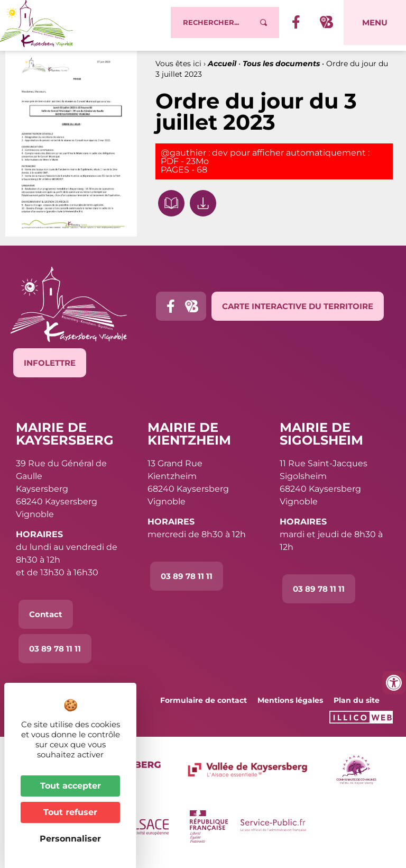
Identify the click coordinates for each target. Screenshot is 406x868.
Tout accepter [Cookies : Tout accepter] (71, 786)
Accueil (222, 69)
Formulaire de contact (204, 707)
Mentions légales (290, 707)
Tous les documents (281, 69)
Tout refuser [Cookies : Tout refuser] (70, 812)
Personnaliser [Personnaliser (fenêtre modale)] (70, 839)
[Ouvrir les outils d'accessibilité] (394, 683)
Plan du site (357, 707)
